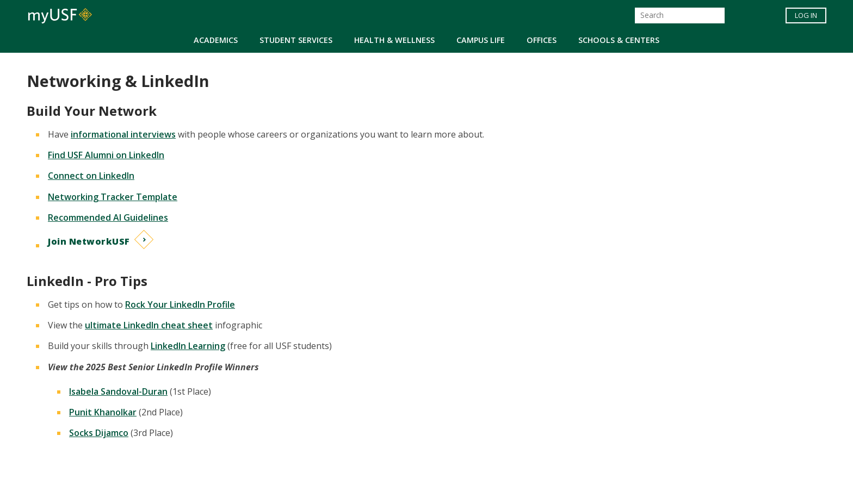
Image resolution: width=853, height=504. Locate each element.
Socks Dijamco (99, 433)
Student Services (296, 40)
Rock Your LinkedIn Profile (180, 304)
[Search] (680, 15)
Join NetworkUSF (89, 241)
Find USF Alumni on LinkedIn (106, 155)
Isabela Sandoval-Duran (118, 391)
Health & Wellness (394, 40)
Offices (542, 40)
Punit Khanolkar (103, 412)
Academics (216, 40)
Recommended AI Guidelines (108, 217)
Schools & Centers (619, 40)
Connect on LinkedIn (91, 176)
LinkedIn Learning (188, 346)
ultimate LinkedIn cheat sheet (149, 325)
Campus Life (481, 40)
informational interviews (123, 134)
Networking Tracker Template (113, 197)
